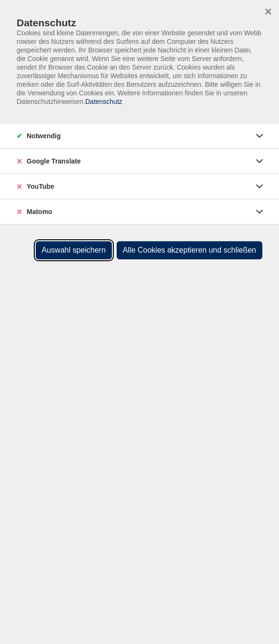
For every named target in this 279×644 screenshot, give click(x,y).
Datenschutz (104, 102)
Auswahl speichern (74, 250)
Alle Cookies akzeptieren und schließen (189, 250)
